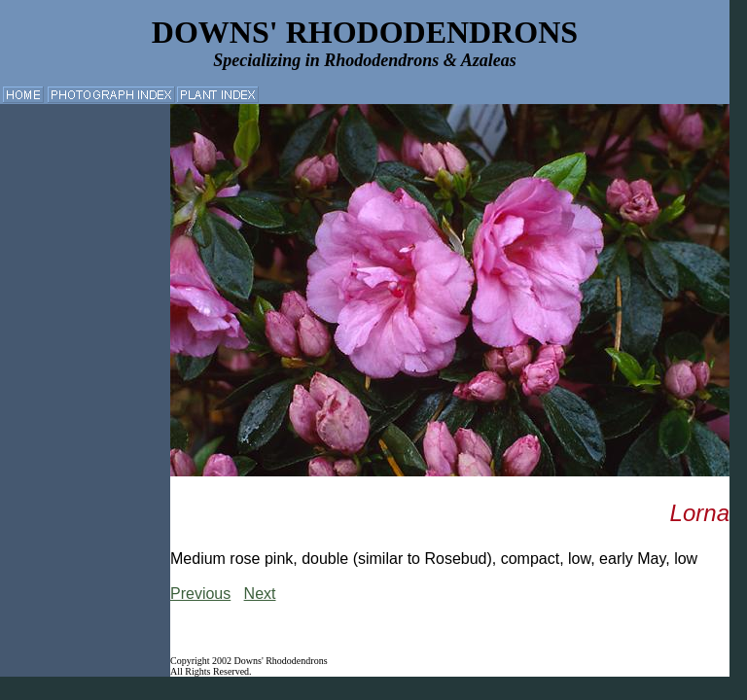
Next (260, 594)
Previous (200, 594)
